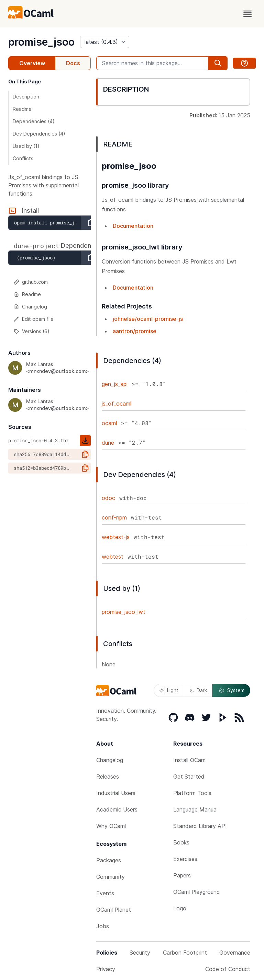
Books (181, 842)
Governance (235, 953)
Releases (108, 777)
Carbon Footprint (185, 953)
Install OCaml (190, 760)
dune (108, 443)
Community (111, 877)
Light (169, 690)
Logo (180, 908)
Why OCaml (111, 826)
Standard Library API (200, 826)
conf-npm (114, 517)
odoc (108, 498)
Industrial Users (116, 793)
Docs (73, 63)
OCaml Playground (197, 892)
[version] (105, 42)
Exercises (185, 859)
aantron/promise (135, 331)
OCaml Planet (114, 910)
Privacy (106, 969)
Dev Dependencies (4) (39, 134)
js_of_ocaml (117, 404)
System (231, 690)
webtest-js (116, 537)
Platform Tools (192, 793)
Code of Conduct (228, 969)
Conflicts (23, 158)
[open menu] (247, 14)
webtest (113, 557)
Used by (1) (26, 146)
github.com (31, 282)
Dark (198, 690)
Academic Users (117, 809)
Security (140, 953)
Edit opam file (34, 319)
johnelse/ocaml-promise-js (148, 319)
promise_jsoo (41, 42)
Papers (182, 875)
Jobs (103, 926)
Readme (22, 109)
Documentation (133, 226)
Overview (32, 63)
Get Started (189, 777)
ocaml (109, 423)
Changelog (30, 307)
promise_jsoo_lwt (124, 612)
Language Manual (195, 809)
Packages (109, 860)
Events (105, 893)
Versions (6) (32, 331)
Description (26, 97)
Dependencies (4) (34, 121)
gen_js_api (115, 384)
